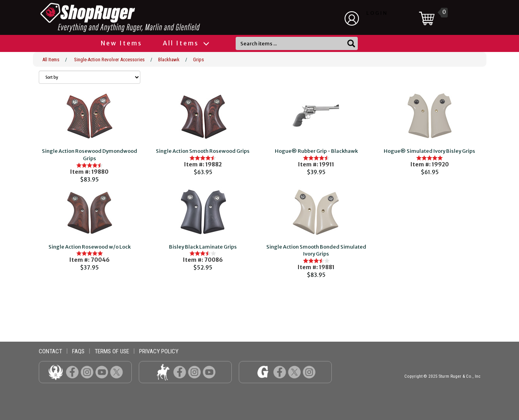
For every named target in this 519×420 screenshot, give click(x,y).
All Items (186, 43)
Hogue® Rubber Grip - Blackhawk (316, 151)
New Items (122, 43)
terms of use (112, 351)
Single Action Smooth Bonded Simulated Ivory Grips (316, 251)
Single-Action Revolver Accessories (109, 60)
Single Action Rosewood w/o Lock (90, 247)
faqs (78, 351)
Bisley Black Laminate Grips (203, 247)
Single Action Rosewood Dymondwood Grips (90, 155)
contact (50, 351)
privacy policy (159, 351)
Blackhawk (169, 60)
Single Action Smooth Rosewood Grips (203, 151)
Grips (198, 60)
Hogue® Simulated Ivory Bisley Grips (429, 151)
